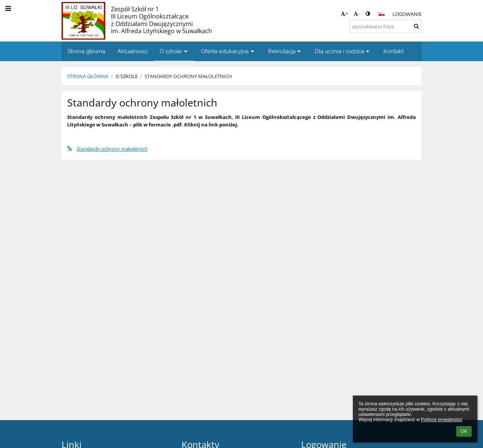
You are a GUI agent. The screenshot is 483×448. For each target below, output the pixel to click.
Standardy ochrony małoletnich (188, 76)
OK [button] (464, 431)
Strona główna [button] (86, 51)
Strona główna (88, 76)
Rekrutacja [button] (285, 51)
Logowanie (407, 14)
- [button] (357, 14)
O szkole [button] (174, 51)
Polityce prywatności (441, 420)
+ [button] (344, 14)
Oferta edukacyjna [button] (228, 51)
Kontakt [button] (394, 51)
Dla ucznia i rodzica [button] (343, 51)
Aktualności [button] (132, 51)
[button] (381, 14)
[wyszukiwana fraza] (386, 26)
